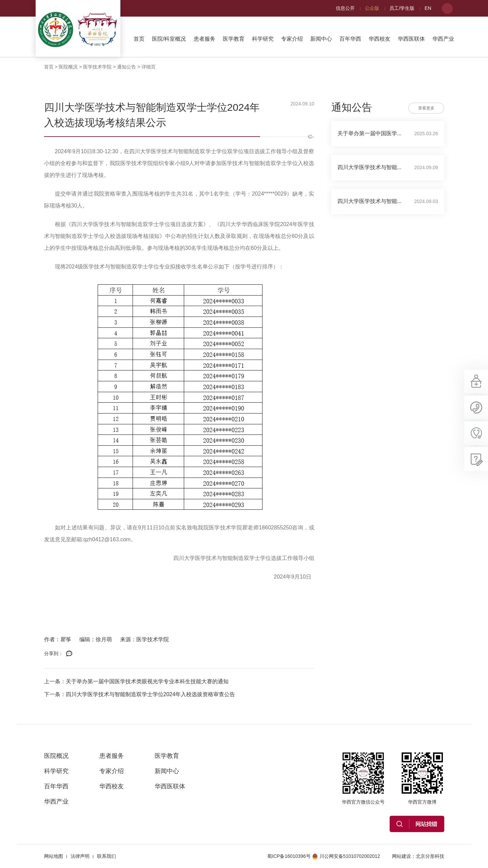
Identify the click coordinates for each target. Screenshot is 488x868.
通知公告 (126, 67)
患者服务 (204, 39)
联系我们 (106, 856)
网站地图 (54, 856)
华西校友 (379, 39)
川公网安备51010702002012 (346, 856)
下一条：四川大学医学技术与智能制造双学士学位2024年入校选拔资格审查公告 (140, 694)
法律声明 (80, 856)
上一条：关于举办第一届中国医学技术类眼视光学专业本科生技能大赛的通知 (136, 681)
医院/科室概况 (169, 39)
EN (428, 8)
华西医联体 (411, 39)
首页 (139, 39)
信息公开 (345, 8)
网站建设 (402, 856)
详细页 (149, 67)
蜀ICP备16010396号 (289, 856)
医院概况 (68, 67)
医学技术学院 (97, 67)
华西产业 (443, 39)
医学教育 (234, 39)
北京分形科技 (430, 856)
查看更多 (426, 108)
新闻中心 (321, 39)
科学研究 (263, 39)
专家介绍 (292, 39)
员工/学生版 (402, 8)
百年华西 (350, 39)
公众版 (372, 8)
